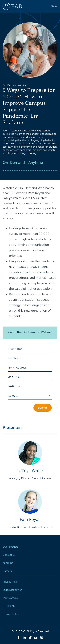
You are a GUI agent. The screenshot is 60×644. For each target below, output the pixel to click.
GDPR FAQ (9, 606)
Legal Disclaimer (12, 590)
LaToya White (30, 471)
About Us (8, 563)
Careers (7, 571)
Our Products (10, 547)
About (54, 6)
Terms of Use (10, 598)
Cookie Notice (11, 614)
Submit (43, 408)
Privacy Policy (11, 582)
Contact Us (9, 555)
